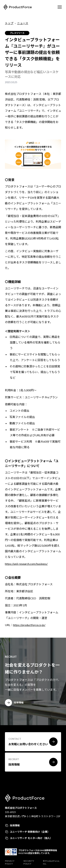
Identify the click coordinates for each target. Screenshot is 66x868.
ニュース (23, 23)
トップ (9, 23)
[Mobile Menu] (60, 7)
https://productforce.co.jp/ (29, 625)
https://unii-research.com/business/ (26, 564)
